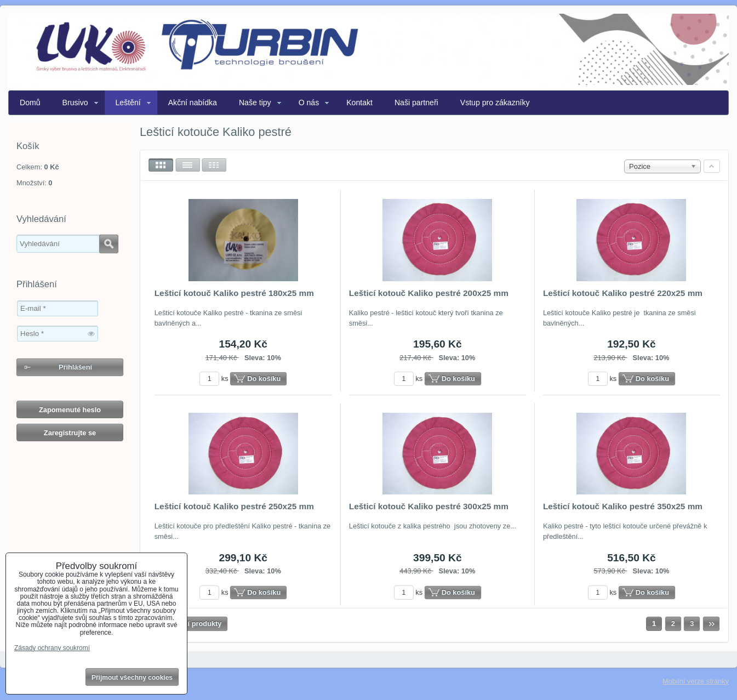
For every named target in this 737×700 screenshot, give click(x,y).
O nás (309, 103)
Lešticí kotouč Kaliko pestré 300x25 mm (429, 506)
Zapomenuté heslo (70, 410)
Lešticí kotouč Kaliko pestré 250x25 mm (234, 506)
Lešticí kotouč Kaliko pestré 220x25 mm (623, 293)
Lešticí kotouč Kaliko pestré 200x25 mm (429, 293)
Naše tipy (255, 103)
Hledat (109, 244)
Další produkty (198, 624)
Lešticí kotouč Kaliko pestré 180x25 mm (234, 293)
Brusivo (75, 103)
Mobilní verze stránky (696, 681)
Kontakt (359, 103)
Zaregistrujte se (70, 433)
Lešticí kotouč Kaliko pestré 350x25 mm (623, 506)
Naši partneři (416, 103)
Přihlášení (75, 367)
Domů (30, 103)
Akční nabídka (193, 103)
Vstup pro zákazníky (495, 103)
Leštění (128, 103)
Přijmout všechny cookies (132, 678)
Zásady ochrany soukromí (52, 648)
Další (711, 624)
